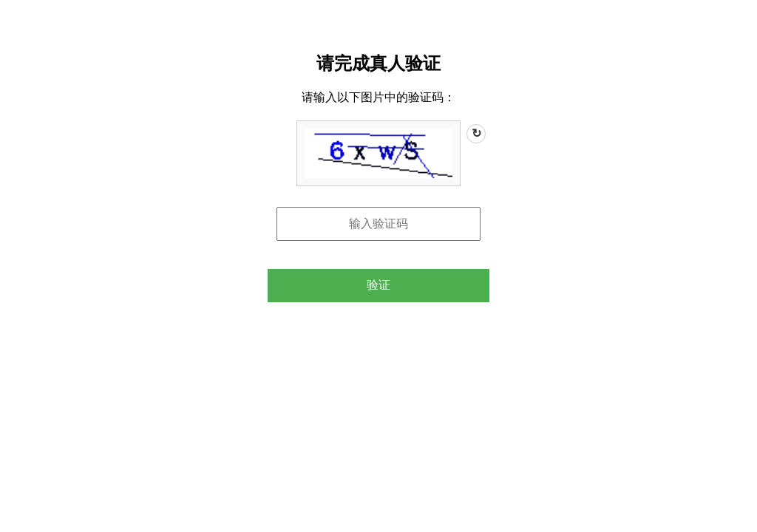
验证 (378, 285)
